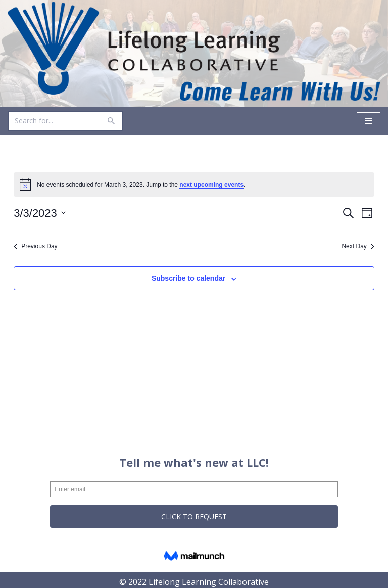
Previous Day (35, 246)
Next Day (358, 246)
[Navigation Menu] (369, 121)
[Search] (54, 121)
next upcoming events (211, 185)
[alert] (194, 185)
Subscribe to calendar (188, 278)
